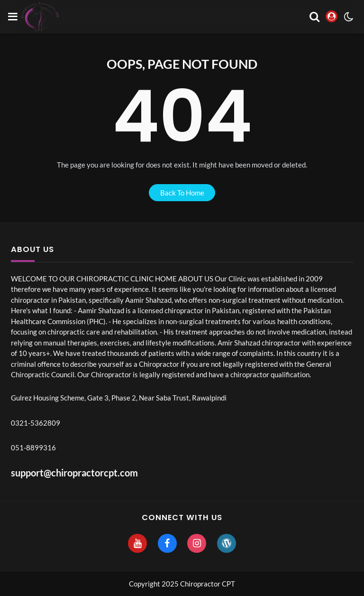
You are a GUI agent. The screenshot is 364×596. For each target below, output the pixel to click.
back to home (182, 193)
